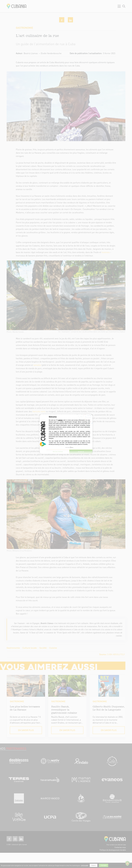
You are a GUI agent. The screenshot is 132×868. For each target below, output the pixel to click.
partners (60, 420)
